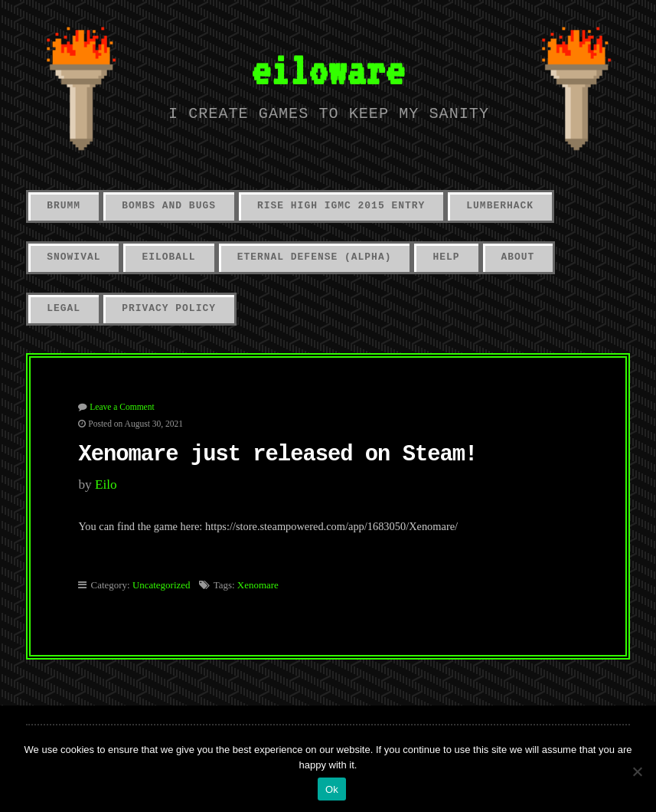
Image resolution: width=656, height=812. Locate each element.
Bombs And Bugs (169, 206)
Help (446, 257)
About (518, 257)
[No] (637, 771)
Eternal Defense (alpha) (315, 257)
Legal (64, 308)
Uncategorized (162, 585)
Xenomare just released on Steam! (277, 455)
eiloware (328, 70)
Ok (332, 789)
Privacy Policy (169, 308)
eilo (106, 485)
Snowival (73, 257)
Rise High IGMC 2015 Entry (341, 206)
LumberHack (500, 206)
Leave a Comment (122, 407)
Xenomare (258, 585)
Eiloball (168, 257)
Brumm (64, 206)
